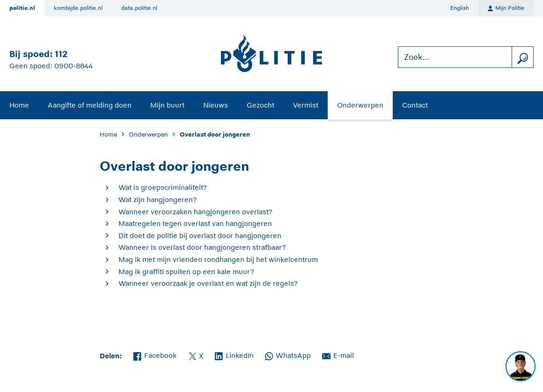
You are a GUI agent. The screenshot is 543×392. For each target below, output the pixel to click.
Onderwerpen (360, 105)
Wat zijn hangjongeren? (158, 200)
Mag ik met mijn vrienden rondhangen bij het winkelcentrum (218, 259)
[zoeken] (522, 57)
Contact (415, 105)
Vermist (306, 105)
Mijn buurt (167, 105)
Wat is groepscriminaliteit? (163, 187)
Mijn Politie (506, 8)
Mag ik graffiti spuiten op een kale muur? (186, 272)
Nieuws (216, 105)
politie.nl (22, 8)
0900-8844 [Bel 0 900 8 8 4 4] (73, 66)
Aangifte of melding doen (90, 105)
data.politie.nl (139, 8)
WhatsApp (288, 355)
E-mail (338, 355)
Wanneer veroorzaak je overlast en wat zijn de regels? (208, 283)
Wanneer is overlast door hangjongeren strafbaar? (202, 247)
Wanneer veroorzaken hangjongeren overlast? (195, 212)
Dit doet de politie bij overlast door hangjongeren (200, 236)
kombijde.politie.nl (78, 8)
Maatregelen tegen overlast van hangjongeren (195, 223)
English (460, 8)
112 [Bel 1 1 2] (61, 54)
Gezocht (260, 105)
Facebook (155, 355)
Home (19, 105)
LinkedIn (234, 355)
